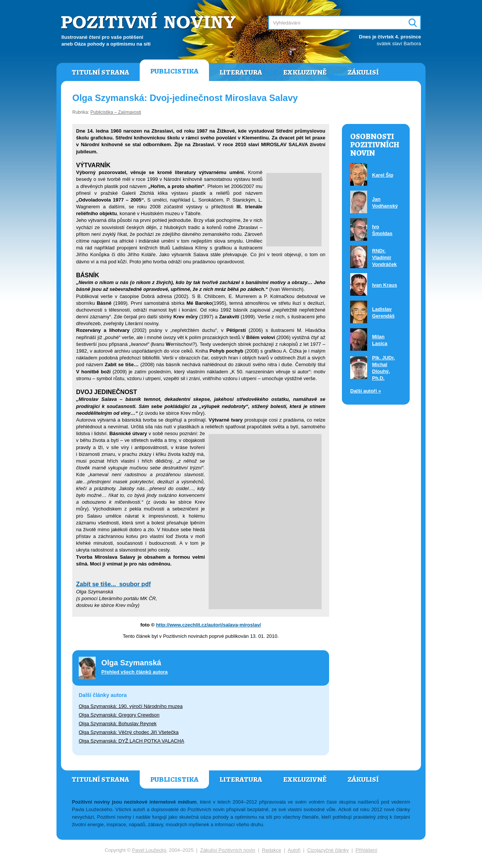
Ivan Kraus (384, 285)
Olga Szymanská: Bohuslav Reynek (118, 724)
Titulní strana (100, 72)
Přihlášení (366, 850)
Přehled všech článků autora (134, 672)
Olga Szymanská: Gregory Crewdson (119, 715)
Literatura (241, 72)
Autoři (294, 850)
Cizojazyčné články (328, 850)
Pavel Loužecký (149, 850)
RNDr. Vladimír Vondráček (384, 257)
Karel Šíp (383, 175)
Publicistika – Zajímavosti (116, 112)
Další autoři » (366, 391)
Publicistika (174, 71)
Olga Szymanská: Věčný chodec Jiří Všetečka (129, 732)
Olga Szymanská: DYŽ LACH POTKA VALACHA (131, 741)
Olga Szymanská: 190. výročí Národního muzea (131, 706)
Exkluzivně (305, 72)
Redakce (272, 850)
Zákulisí (363, 72)
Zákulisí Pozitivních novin (228, 850)
